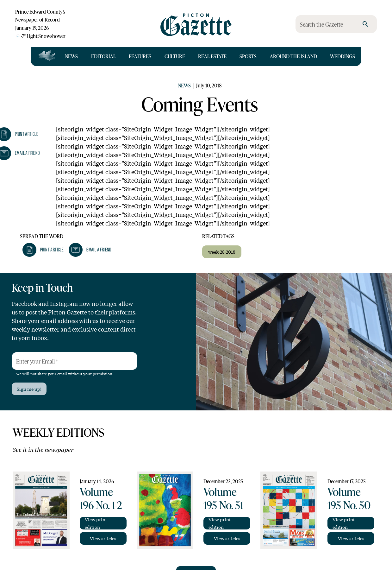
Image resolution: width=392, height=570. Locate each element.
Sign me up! (29, 389)
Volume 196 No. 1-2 (101, 498)
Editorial (103, 56)
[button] (43, 250)
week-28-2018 (222, 252)
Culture (175, 56)
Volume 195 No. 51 (223, 498)
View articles (103, 538)
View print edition (96, 523)
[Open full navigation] (47, 57)
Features (140, 56)
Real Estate (212, 56)
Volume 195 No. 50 (349, 498)
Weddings (342, 56)
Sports (248, 56)
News (71, 56)
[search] (365, 24)
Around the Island (293, 56)
